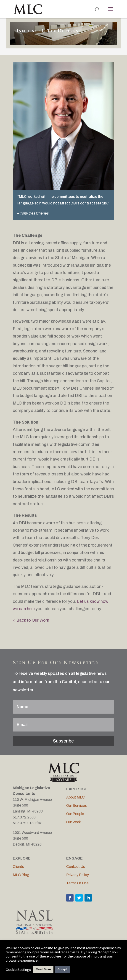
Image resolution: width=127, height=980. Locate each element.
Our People (75, 814)
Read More (43, 969)
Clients (18, 867)
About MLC (75, 797)
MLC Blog (21, 875)
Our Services (77, 805)
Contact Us (76, 867)
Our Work (74, 822)
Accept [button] (62, 969)
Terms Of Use (77, 883)
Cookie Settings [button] (18, 970)
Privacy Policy (78, 875)
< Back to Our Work (31, 620)
